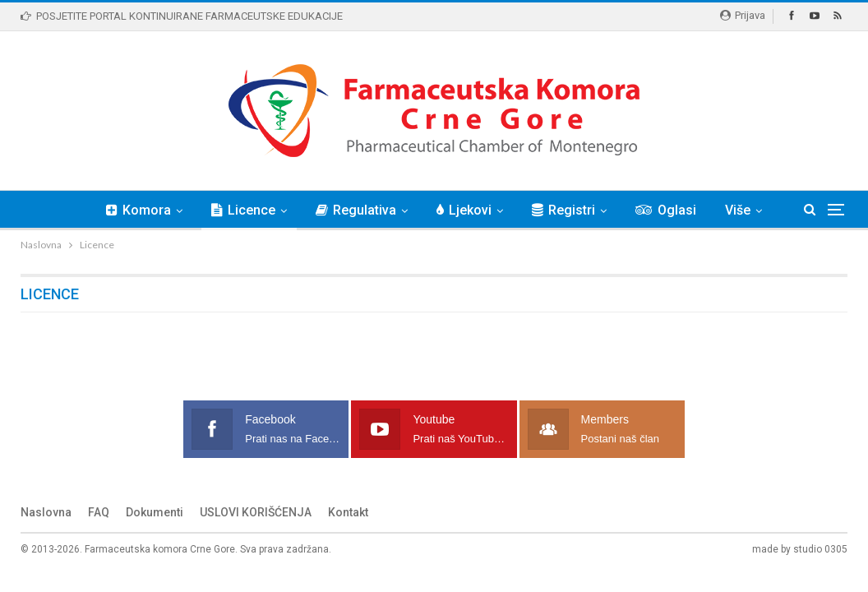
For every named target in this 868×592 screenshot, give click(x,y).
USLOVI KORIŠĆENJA (256, 512)
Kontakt (348, 512)
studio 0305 (820, 549)
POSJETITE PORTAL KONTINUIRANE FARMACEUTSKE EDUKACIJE (182, 16)
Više (738, 210)
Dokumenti (155, 512)
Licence (243, 210)
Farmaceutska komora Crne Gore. (161, 549)
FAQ (99, 512)
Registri (563, 210)
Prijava (743, 15)
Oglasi (666, 210)
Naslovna (46, 512)
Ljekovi (464, 210)
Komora (139, 210)
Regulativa (356, 210)
